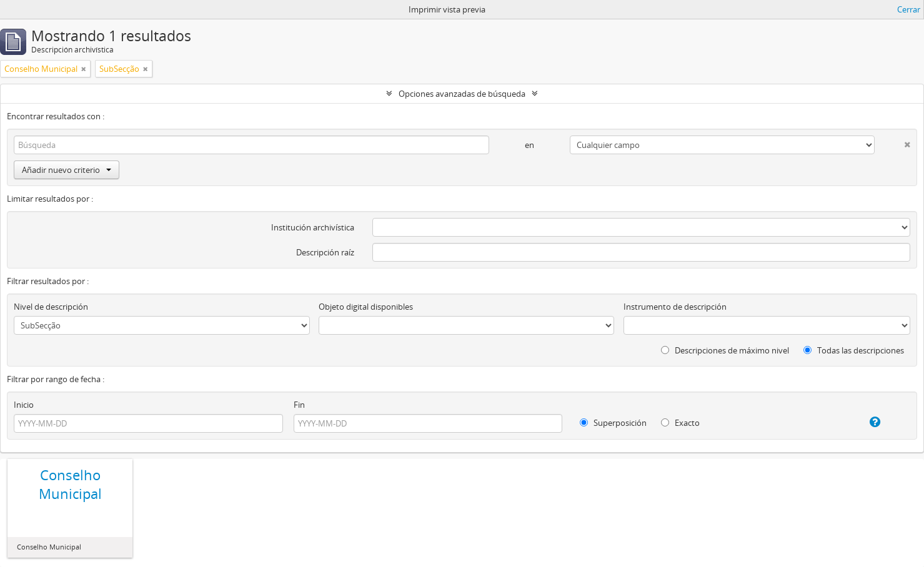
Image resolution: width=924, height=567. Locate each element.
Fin (299, 405)
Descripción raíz (325, 252)
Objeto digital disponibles (366, 307)
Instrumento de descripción (675, 307)
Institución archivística (313, 227)
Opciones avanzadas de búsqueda (462, 94)
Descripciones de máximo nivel (725, 350)
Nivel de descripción (51, 307)
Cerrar (909, 9)
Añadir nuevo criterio (67, 170)
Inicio (24, 405)
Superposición (613, 423)
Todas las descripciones (854, 350)
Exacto (680, 423)
